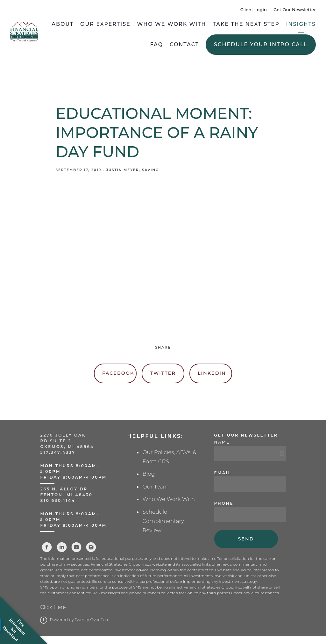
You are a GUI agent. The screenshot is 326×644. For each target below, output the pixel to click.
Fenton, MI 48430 (66, 495)
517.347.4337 (58, 452)
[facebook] (47, 547)
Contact (184, 44)
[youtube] (76, 547)
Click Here (53, 607)
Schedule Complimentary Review (163, 521)
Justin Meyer (122, 170)
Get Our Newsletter (295, 10)
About (63, 24)
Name (222, 442)
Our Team (155, 487)
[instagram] (91, 547)
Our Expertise (105, 24)
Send (246, 539)
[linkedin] (62, 547)
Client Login (254, 10)
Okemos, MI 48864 (67, 447)
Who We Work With (172, 24)
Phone (224, 503)
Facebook (118, 373)
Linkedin (212, 373)
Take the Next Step (246, 24)
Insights (301, 24)
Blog (149, 474)
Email (223, 473)
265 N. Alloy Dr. (66, 489)
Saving (150, 170)
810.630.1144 (58, 500)
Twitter (163, 373)
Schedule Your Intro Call (261, 44)
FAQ (157, 44)
